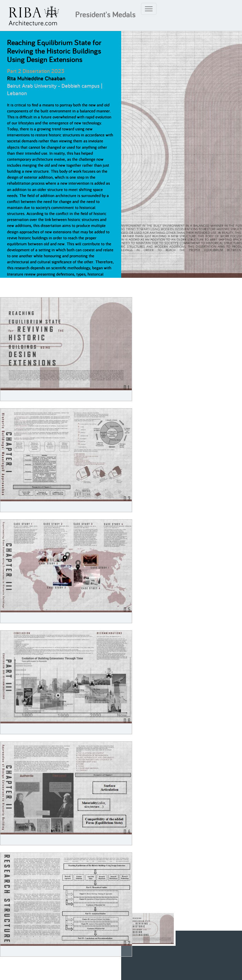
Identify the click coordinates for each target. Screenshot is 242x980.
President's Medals (105, 14)
